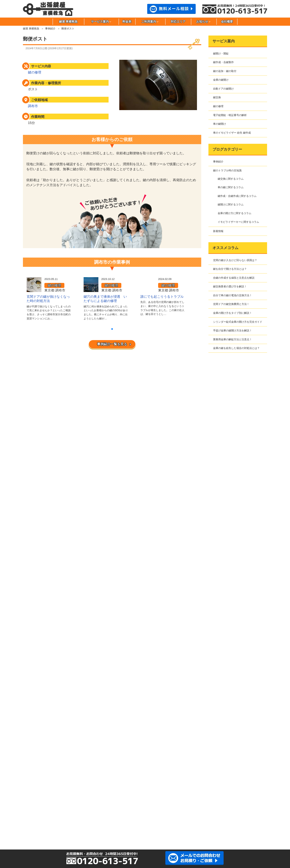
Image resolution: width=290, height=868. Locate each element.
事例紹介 (50, 28)
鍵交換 (217, 97)
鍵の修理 (35, 72)
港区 (51, 826)
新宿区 (251, 814)
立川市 (101, 820)
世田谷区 (68, 820)
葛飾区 (134, 814)
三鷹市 (34, 826)
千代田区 (151, 820)
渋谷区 (234, 814)
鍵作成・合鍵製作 (223, 62)
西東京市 (201, 820)
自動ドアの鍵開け (223, 89)
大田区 (118, 814)
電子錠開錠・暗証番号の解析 (230, 115)
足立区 (34, 814)
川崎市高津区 (151, 826)
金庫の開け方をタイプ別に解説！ (232, 313)
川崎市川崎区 (118, 826)
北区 (151, 814)
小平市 (201, 814)
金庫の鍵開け (221, 80)
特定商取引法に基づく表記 (45, 684)
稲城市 (84, 814)
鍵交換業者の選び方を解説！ (230, 286)
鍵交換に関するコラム (231, 179)
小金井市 (184, 814)
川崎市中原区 (184, 826)
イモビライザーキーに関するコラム (238, 222)
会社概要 (227, 22)
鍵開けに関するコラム (231, 204)
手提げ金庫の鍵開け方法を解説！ (232, 330)
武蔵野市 (68, 826)
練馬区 (217, 820)
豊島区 (168, 820)
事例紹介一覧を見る (112, 344)
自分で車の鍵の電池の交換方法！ (232, 295)
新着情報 (218, 231)
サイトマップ (37, 689)
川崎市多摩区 (168, 826)
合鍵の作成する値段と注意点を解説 (234, 278)
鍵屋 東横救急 (68, 22)
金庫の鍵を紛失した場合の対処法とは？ (236, 348)
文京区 (251, 820)
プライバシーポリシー (42, 678)
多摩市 (118, 820)
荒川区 (51, 814)
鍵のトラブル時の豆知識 (227, 170)
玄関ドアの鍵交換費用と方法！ (231, 304)
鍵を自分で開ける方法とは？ (230, 269)
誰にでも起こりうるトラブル (162, 297)
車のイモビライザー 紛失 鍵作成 (232, 133)
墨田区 (51, 820)
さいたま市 (217, 826)
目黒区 (84, 826)
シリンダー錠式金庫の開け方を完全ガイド (238, 322)
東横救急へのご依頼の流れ (45, 721)
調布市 (33, 106)
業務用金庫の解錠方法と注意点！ (232, 339)
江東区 (168, 814)
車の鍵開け (220, 124)
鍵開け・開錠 (221, 53)
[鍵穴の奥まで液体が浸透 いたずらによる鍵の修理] (91, 289)
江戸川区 (101, 814)
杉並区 (34, 820)
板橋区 (68, 814)
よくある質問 (37, 726)
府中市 (234, 820)
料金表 (127, 22)
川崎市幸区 (134, 826)
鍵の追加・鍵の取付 (225, 71)
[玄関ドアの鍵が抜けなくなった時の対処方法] (34, 289)
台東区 (84, 820)
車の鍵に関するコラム (231, 187)
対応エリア (178, 22)
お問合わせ (36, 694)
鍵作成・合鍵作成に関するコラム (237, 196)
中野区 (184, 820)
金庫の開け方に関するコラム (235, 213)
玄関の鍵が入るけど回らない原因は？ (235, 260)
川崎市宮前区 (201, 826)
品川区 (217, 814)
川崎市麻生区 (101, 826)
